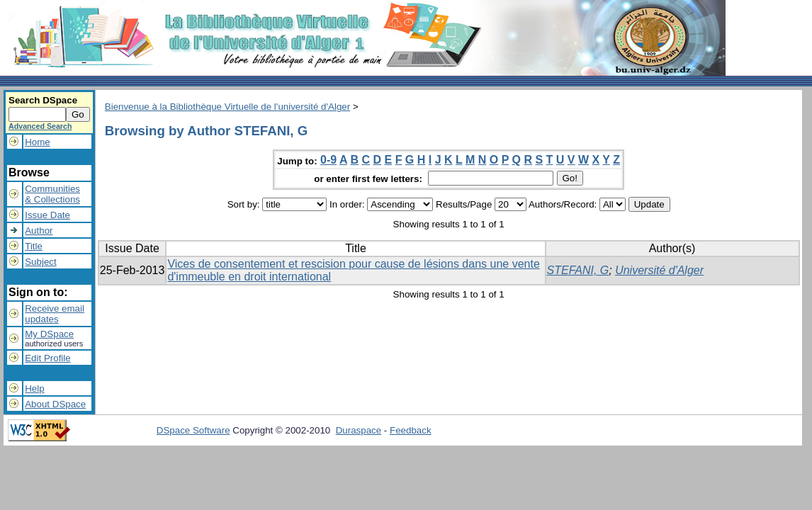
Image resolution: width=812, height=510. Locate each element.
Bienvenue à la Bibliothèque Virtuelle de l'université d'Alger (227, 107)
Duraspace (359, 430)
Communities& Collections (52, 194)
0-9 (328, 160)
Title (34, 246)
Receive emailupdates (55, 314)
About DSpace (55, 404)
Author (39, 231)
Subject (40, 262)
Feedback (411, 430)
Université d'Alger (659, 270)
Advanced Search (40, 126)
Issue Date (47, 215)
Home (38, 142)
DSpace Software (193, 430)
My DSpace (49, 334)
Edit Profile (47, 358)
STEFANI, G (578, 270)
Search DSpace (43, 100)
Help (34, 389)
